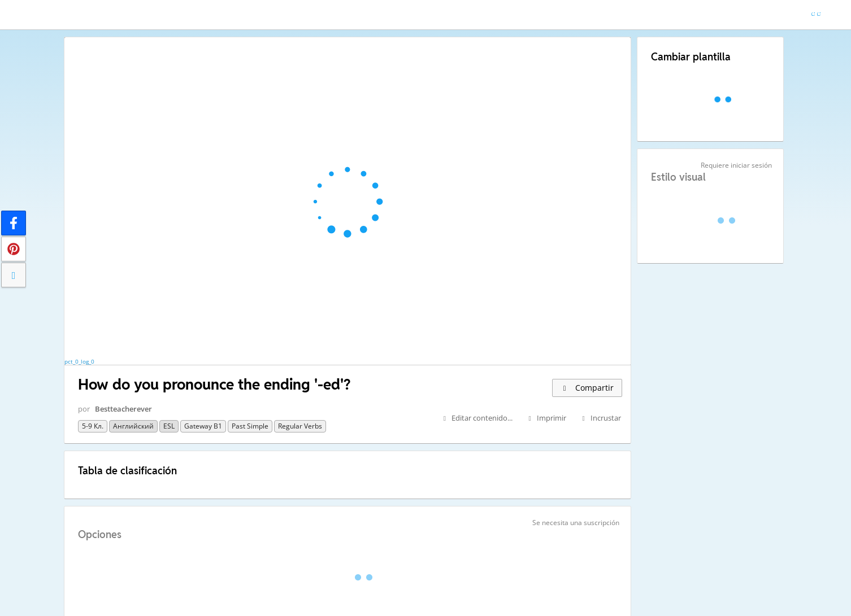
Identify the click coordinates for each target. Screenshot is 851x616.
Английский (133, 426)
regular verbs (300, 426)
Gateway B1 (203, 426)
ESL (169, 426)
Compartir (587, 388)
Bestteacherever (123, 409)
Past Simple (250, 426)
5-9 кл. (93, 426)
